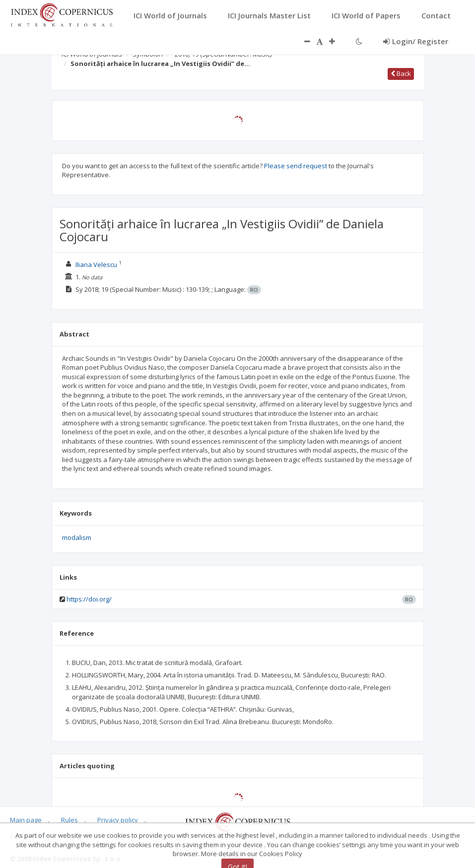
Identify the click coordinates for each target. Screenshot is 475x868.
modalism (77, 537)
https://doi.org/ (89, 599)
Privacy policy (118, 820)
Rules (69, 820)
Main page (26, 820)
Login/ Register (416, 41)
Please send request (296, 166)
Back (401, 73)
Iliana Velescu (96, 265)
